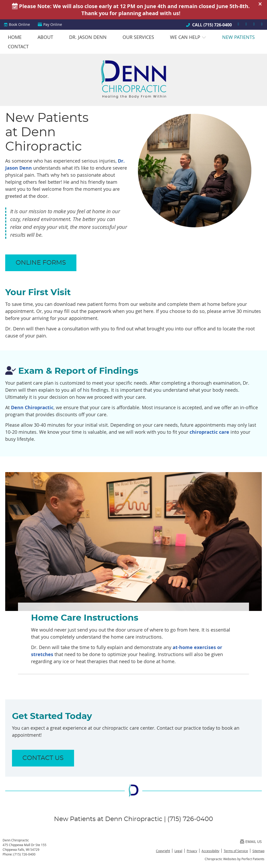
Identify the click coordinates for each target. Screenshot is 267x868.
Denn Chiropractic (32, 408)
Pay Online (50, 24)
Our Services (138, 37)
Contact (18, 46)
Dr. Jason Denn (88, 37)
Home (15, 37)
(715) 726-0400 (218, 25)
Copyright (163, 851)
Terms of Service (236, 851)
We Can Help (185, 37)
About (45, 37)
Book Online (17, 24)
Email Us (251, 842)
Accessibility (210, 851)
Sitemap (258, 851)
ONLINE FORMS (41, 263)
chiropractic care (209, 432)
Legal (178, 851)
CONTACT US (43, 758)
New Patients (238, 37)
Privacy (192, 851)
